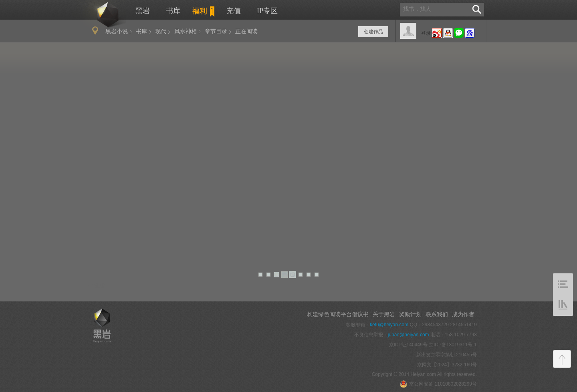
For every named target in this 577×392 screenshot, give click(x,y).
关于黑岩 (384, 314)
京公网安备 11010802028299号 (438, 384)
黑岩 (99, 14)
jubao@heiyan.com (409, 335)
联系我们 (437, 314)
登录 (426, 33)
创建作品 (373, 32)
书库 (173, 11)
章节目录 (216, 31)
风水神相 (186, 31)
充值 (234, 11)
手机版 (97, 285)
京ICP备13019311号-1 (453, 345)
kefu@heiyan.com (389, 325)
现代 (161, 31)
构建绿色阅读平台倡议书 (338, 314)
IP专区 (267, 11)
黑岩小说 (117, 31)
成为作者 (463, 314)
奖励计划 (410, 314)
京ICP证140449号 (408, 345)
